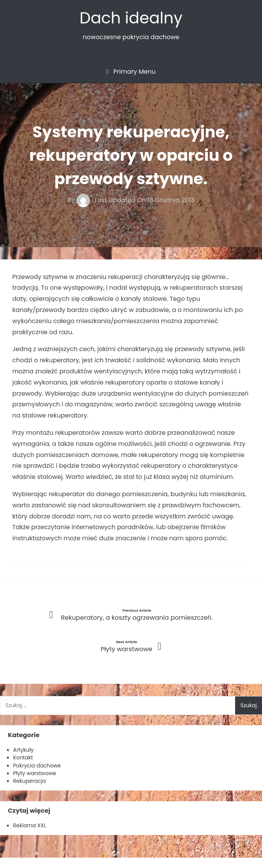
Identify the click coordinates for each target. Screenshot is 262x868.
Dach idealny (131, 18)
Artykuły (23, 750)
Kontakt (23, 758)
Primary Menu (131, 72)
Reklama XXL (30, 826)
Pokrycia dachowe (37, 766)
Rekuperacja (29, 781)
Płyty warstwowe (35, 773)
